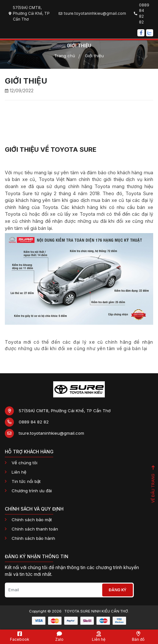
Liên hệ (19, 472)
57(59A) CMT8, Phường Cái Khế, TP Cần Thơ (65, 411)
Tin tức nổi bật (26, 481)
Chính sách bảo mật (32, 520)
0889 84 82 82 (34, 422)
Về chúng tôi (25, 463)
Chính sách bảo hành (33, 538)
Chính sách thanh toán (35, 529)
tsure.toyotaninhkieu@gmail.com (51, 433)
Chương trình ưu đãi (32, 491)
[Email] (53, 590)
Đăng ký (118, 590)
